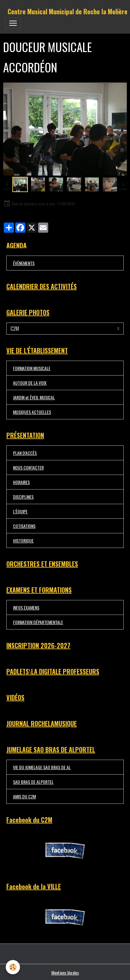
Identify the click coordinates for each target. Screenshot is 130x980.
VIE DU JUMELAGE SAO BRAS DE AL (42, 767)
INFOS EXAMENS (26, 607)
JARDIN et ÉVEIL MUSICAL (34, 397)
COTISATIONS (24, 526)
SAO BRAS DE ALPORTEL (33, 782)
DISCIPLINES (23, 497)
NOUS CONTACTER (28, 467)
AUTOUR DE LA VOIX (30, 383)
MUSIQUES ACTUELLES (32, 412)
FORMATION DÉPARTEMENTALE (38, 622)
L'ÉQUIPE (20, 511)
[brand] (68, 11)
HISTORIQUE (23, 540)
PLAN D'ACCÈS (25, 453)
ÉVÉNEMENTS (24, 263)
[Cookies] (13, 967)
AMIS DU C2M (24, 796)
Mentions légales (65, 973)
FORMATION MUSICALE (32, 368)
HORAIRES (21, 482)
